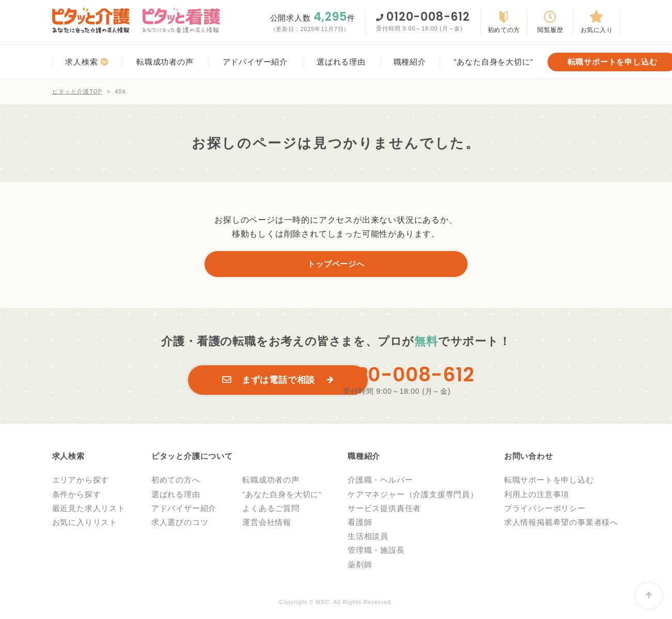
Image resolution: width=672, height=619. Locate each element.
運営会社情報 (267, 524)
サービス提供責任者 (384, 510)
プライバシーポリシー (545, 510)
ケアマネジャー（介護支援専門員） (413, 496)
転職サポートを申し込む (549, 482)
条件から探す (77, 496)
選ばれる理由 (176, 496)
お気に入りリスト (85, 524)
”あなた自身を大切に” (282, 496)
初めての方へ (176, 482)
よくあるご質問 (271, 510)
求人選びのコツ (180, 524)
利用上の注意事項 (537, 496)
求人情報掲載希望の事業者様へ (561, 524)
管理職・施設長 (376, 552)
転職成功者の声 (271, 482)
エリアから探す (81, 482)
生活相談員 (368, 538)
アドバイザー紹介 (184, 510)
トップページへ (336, 264)
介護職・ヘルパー (380, 482)
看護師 (360, 524)
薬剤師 (360, 566)
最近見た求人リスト (89, 510)
